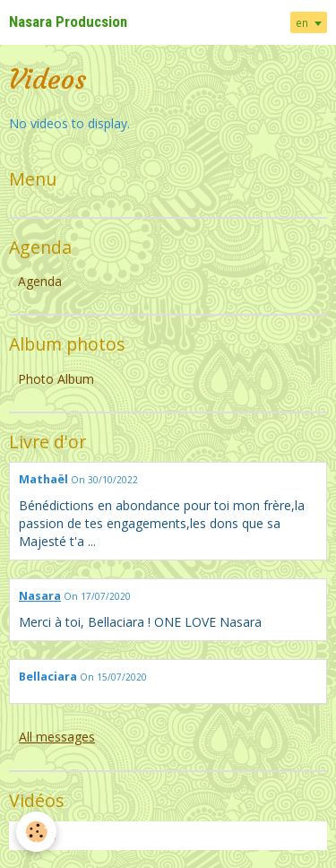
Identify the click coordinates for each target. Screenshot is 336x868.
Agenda (40, 281)
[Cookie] (36, 832)
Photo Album (56, 379)
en (302, 22)
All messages (57, 737)
